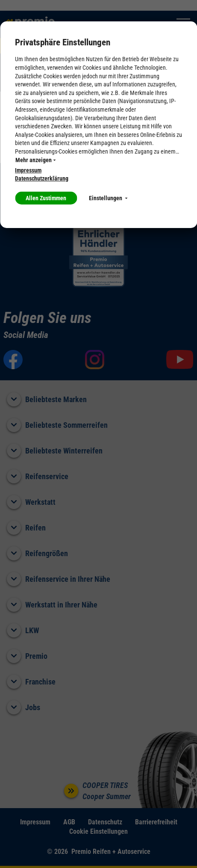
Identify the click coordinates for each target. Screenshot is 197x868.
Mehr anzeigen (35, 160)
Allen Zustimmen (46, 198)
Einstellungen (108, 198)
